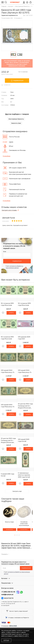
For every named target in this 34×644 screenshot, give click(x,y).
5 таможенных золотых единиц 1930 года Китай (24, 475)
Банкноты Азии (16, 123)
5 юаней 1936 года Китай (8, 475)
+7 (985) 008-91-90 (8, 592)
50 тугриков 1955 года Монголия (7, 304)
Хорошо (6, 640)
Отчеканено (9, 626)
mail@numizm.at (7, 594)
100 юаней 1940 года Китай (24, 440)
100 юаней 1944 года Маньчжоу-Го (8, 371)
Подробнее (7, 156)
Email (5, 252)
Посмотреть (10, 530)
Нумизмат (15, 2)
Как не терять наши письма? (17, 611)
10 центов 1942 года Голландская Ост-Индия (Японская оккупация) (25, 406)
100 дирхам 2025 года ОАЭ (24, 338)
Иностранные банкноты (16, 119)
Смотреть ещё (17, 491)
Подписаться (17, 261)
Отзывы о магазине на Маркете (17, 618)
